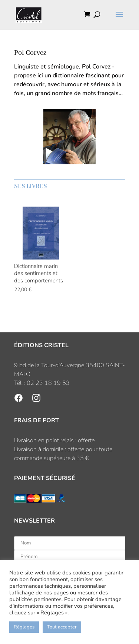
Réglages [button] (24, 627)
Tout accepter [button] (62, 627)
